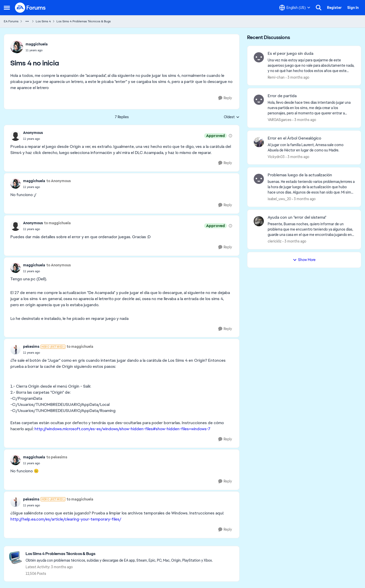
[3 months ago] (297, 77)
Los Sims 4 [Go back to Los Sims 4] (43, 21)
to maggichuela (57, 223)
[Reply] (225, 98)
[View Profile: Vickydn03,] (259, 142)
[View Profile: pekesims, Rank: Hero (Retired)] (15, 350)
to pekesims (57, 457)
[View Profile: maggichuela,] (17, 47)
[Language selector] (295, 8)
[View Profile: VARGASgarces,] (259, 100)
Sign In (353, 8)
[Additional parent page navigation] (27, 21)
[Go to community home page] (30, 8)
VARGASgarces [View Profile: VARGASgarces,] (280, 120)
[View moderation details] (230, 136)
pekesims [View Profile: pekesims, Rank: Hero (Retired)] (31, 347)
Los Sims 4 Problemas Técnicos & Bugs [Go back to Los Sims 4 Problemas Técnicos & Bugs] (84, 21)
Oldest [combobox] (232, 117)
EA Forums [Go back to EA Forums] (11, 21)
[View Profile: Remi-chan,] (259, 57)
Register (334, 8)
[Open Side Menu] (7, 8)
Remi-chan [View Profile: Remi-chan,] (276, 77)
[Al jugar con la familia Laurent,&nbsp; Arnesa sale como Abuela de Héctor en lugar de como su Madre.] (311, 147)
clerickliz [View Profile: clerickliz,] (275, 241)
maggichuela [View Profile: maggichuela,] (37, 44)
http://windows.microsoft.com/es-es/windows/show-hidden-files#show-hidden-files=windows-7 (122, 429)
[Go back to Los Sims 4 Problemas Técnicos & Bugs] (119, 554)
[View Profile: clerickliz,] (259, 221)
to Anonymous (59, 181)
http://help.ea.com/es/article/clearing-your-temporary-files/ (66, 519)
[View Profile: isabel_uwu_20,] (259, 179)
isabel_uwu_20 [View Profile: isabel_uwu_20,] (279, 199)
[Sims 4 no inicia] (33, 139)
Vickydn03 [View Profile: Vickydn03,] (276, 157)
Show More (304, 260)
